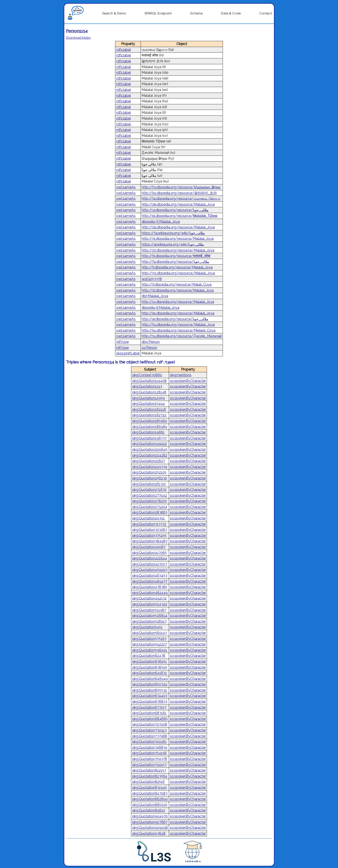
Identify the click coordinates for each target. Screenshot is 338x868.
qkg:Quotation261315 (149, 484)
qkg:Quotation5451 (147, 627)
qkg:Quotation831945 (149, 788)
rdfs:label (124, 50)
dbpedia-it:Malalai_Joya (160, 308)
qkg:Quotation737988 (150, 736)
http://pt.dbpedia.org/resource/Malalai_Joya (178, 250)
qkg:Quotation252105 (149, 472)
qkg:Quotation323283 (149, 530)
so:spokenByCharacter (188, 381)
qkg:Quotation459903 (150, 570)
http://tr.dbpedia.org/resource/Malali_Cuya (177, 284)
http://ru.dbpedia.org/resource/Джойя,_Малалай (182, 336)
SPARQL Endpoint (158, 13)
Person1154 (77, 31)
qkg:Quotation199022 (149, 444)
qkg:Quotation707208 (150, 724)
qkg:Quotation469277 (150, 581)
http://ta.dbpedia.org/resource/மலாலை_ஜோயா (181, 199)
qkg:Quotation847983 (150, 793)
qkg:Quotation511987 (149, 610)
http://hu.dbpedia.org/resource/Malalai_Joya (178, 325)
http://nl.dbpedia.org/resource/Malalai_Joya (178, 239)
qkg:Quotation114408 (149, 381)
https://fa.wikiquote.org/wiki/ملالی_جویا (173, 233)
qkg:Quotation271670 (149, 490)
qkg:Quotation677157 (149, 707)
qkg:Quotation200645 (150, 450)
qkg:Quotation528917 (149, 621)
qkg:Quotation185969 (150, 421)
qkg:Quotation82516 (148, 782)
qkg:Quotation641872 (149, 673)
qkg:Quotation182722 (149, 415)
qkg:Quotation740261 (149, 742)
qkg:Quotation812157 (149, 770)
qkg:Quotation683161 (149, 713)
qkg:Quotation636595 (150, 667)
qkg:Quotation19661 (148, 432)
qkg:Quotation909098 (150, 828)
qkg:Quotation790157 (149, 765)
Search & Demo (114, 13)
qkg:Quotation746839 (150, 747)
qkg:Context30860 (147, 375)
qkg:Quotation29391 (148, 518)
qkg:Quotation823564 (150, 776)
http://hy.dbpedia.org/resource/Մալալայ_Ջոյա (181, 187)
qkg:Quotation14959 (149, 398)
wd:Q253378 (152, 279)
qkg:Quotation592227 (149, 644)
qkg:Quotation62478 (149, 656)
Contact (266, 13)
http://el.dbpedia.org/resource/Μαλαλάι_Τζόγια (180, 216)
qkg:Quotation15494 (149, 404)
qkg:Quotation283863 (150, 512)
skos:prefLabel (128, 353)
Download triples (78, 38)
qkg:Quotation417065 (149, 553)
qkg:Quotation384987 (150, 541)
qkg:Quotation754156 (149, 753)
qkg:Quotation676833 (150, 702)
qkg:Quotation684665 (150, 719)
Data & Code (231, 13)
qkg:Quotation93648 (149, 833)
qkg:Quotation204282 (150, 455)
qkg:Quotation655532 (149, 690)
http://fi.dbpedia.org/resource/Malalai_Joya (177, 267)
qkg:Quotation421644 (150, 558)
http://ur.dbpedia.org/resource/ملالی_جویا (175, 210)
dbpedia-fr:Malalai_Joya (161, 222)
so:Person (149, 348)
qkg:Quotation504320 (150, 604)
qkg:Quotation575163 (149, 639)
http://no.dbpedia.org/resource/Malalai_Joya (178, 273)
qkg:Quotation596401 (150, 650)
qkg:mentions (181, 375)
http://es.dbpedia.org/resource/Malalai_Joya (178, 313)
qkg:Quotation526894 (150, 616)
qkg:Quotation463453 (150, 576)
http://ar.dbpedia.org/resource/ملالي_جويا (175, 319)
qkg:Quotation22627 (149, 461)
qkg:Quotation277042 (150, 495)
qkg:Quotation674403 (150, 696)
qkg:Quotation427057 (150, 564)
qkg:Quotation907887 (150, 822)
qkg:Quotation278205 (150, 501)
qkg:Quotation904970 (150, 816)
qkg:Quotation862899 (150, 799)
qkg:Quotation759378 (150, 759)
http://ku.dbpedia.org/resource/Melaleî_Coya (178, 330)
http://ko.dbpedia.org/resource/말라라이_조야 (179, 193)
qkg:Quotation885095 (150, 805)
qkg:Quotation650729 (150, 684)
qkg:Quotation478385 (150, 587)
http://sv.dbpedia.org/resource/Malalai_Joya (178, 302)
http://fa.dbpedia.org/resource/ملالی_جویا (175, 262)
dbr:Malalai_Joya (155, 296)
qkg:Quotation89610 (149, 810)
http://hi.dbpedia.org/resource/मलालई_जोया (176, 256)
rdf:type (122, 342)
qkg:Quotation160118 (149, 409)
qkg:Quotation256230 (150, 478)
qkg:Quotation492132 (149, 598)
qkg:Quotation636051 (149, 662)
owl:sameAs (126, 187)
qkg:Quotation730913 (149, 730)
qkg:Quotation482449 (150, 593)
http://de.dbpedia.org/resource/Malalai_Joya (178, 204)
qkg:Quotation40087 (149, 547)
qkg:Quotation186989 (150, 427)
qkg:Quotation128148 (149, 392)
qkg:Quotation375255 (149, 535)
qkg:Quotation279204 (150, 507)
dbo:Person (151, 342)
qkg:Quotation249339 (150, 467)
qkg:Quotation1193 (147, 386)
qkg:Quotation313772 (149, 524)
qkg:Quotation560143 (149, 633)
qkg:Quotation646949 (150, 679)
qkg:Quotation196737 (149, 438)
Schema (196, 13)
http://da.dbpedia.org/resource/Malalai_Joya (178, 227)
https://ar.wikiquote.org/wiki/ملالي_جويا (173, 244)
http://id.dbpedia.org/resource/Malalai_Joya (178, 290)
